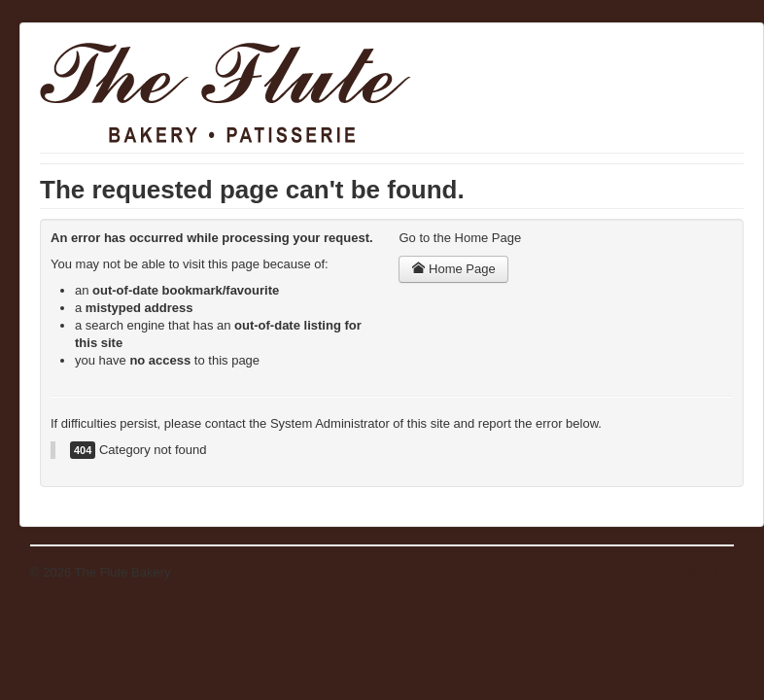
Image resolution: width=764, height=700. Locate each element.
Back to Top (701, 572)
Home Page (453, 269)
